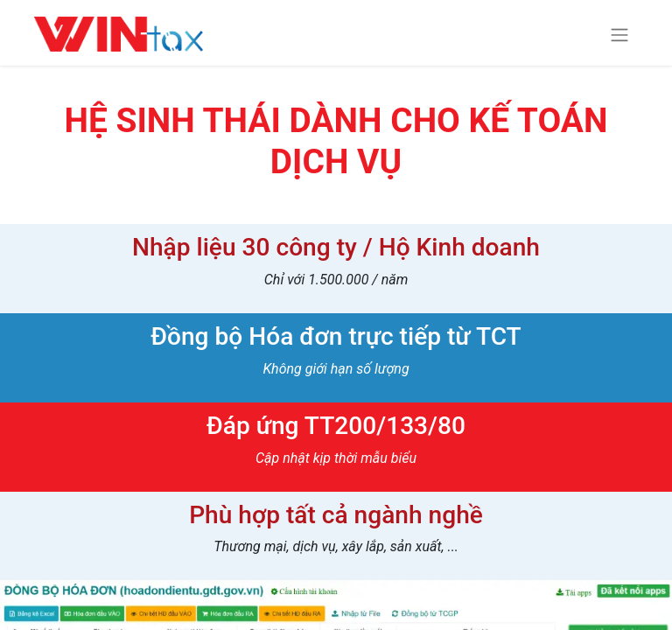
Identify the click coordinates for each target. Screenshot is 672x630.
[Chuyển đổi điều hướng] (619, 35)
